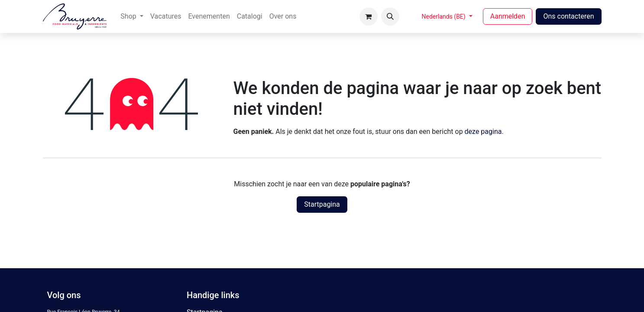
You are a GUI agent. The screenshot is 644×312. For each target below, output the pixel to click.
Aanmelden (508, 16)
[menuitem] (132, 16)
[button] (390, 16)
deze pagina (483, 132)
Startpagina (322, 204)
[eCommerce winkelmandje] (369, 16)
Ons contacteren (568, 16)
